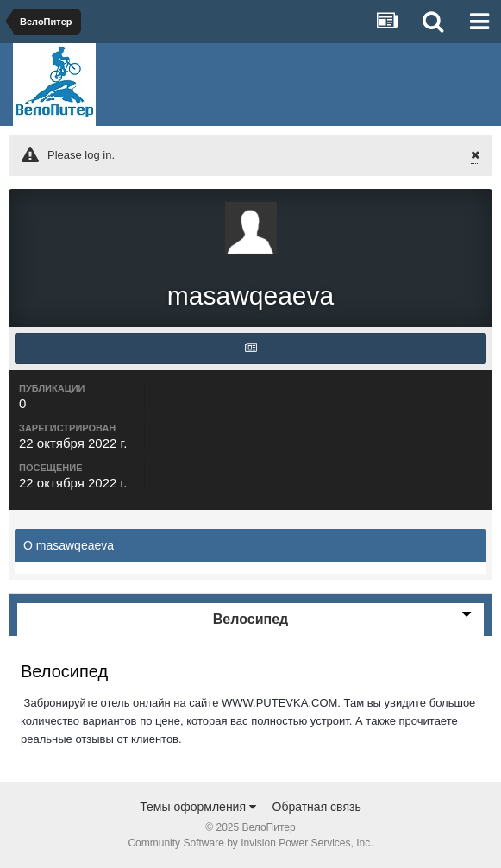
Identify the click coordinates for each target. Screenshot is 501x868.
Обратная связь (317, 807)
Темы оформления (198, 807)
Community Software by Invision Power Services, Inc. (250, 843)
